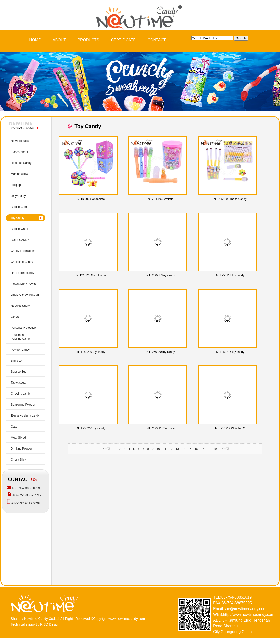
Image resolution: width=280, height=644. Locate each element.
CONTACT (157, 40)
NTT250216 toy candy (91, 428)
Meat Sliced (18, 438)
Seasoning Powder (23, 405)
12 (171, 449)
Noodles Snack (20, 306)
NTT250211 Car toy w (160, 428)
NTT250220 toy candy (161, 352)
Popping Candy (21, 339)
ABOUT (59, 40)
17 (202, 449)
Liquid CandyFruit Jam (25, 295)
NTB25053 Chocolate (91, 199)
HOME (35, 40)
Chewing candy (21, 394)
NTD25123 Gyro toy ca (91, 275)
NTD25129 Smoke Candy (230, 199)
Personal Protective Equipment (23, 331)
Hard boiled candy (22, 273)
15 (190, 449)
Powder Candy (20, 350)
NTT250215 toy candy (230, 352)
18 (209, 449)
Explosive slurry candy (25, 416)
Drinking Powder (21, 449)
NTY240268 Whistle (161, 199)
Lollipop (16, 185)
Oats (14, 427)
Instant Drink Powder (24, 284)
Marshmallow (19, 174)
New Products (20, 141)
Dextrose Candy (21, 163)
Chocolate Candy (22, 262)
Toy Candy (18, 218)
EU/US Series (20, 152)
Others (15, 317)
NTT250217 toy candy (161, 275)
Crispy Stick (18, 460)
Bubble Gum (19, 207)
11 (165, 449)
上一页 (106, 449)
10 (158, 449)
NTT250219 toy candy (91, 352)
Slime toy (17, 361)
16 (196, 449)
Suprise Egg (19, 372)
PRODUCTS (88, 40)
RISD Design (50, 624)
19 (215, 449)
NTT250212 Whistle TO (230, 428)
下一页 (225, 449)
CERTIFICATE (123, 40)
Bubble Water (19, 229)
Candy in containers (23, 251)
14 (183, 449)
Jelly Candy (18, 196)
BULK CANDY (20, 240)
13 (177, 449)
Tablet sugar (19, 383)
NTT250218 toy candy (230, 275)
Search (241, 38)
